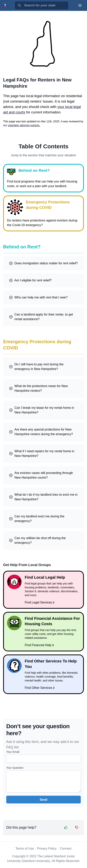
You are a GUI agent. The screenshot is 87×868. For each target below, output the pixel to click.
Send (43, 800)
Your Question (15, 768)
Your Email (13, 752)
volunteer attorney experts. (24, 125)
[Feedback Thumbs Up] (66, 827)
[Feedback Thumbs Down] (77, 827)
